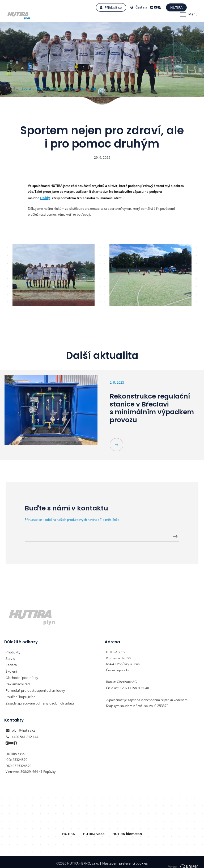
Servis (10, 657)
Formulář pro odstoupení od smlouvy (33, 687)
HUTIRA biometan (125, 831)
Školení (11, 669)
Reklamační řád (17, 681)
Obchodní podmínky (20, 675)
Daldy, (45, 198)
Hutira (163, 7)
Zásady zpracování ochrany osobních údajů (37, 699)
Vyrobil (183, 861)
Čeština (126, 7)
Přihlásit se (98, 7)
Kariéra (11, 663)
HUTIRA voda (94, 831)
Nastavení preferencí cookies (124, 860)
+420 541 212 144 (25, 735)
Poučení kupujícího (19, 693)
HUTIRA (71, 831)
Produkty (12, 651)
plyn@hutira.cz (23, 729)
